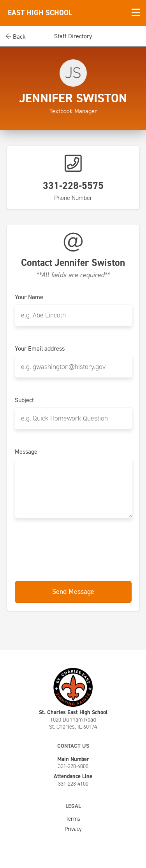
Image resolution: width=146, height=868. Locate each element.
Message (26, 452)
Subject (24, 400)
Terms (73, 819)
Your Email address (40, 349)
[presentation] (74, 550)
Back (16, 37)
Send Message (73, 592)
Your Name (29, 297)
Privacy (73, 829)
